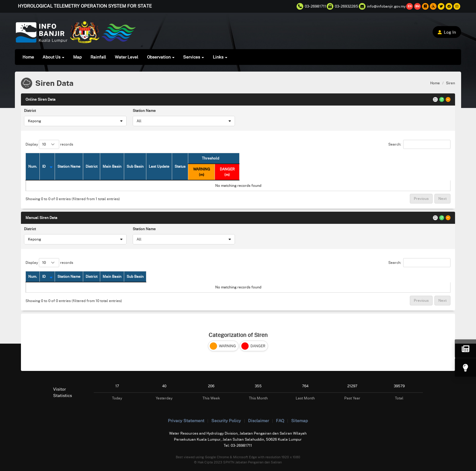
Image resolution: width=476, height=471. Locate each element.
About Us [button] (53, 57)
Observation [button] (161, 57)
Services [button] (194, 57)
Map (77, 57)
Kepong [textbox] (34, 121)
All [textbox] (139, 121)
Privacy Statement (186, 421)
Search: (419, 144)
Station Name (144, 111)
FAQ (280, 421)
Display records (49, 144)
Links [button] (220, 57)
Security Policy (226, 421)
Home (28, 57)
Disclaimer (258, 421)
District (30, 111)
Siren (450, 83)
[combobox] (75, 121)
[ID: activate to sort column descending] (58, 167)
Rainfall (98, 57)
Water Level (126, 57)
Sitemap (299, 421)
